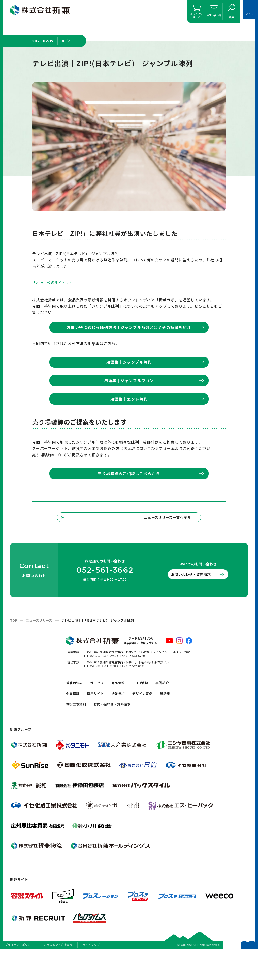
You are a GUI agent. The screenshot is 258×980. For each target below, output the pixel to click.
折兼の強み (76, 707)
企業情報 (74, 719)
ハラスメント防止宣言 (58, 973)
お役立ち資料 (78, 732)
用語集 (176, 719)
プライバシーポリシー (19, 973)
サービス (101, 707)
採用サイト (99, 719)
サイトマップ (91, 973)
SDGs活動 (148, 707)
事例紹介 (172, 707)
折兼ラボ (124, 719)
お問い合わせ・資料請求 (195, 597)
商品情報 (124, 707)
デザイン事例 (151, 719)
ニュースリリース (39, 643)
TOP (14, 643)
